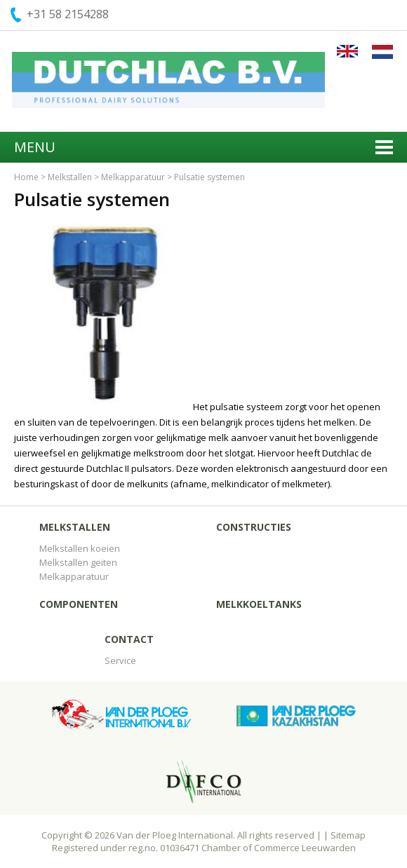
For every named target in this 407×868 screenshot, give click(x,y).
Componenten (79, 604)
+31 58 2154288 (68, 14)
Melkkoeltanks (259, 604)
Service (120, 660)
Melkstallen (70, 177)
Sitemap (348, 835)
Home (26, 177)
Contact (129, 639)
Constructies (254, 527)
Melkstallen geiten (78, 562)
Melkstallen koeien (80, 548)
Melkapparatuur (133, 177)
